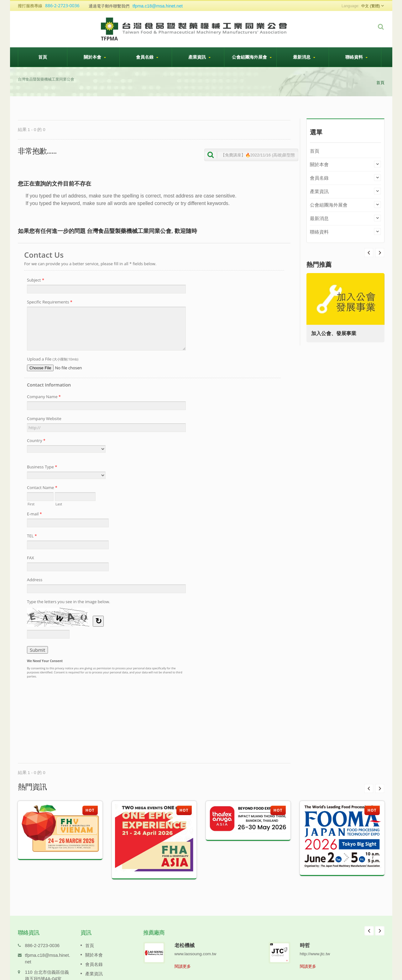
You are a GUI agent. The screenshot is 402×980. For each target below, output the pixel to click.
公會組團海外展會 (252, 57)
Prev (380, 253)
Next (369, 253)
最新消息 (304, 57)
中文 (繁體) (371, 6)
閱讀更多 (183, 957)
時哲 (305, 936)
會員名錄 (147, 57)
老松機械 (185, 936)
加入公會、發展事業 (335, 333)
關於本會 (95, 57)
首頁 (43, 57)
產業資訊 (200, 57)
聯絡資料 (357, 57)
